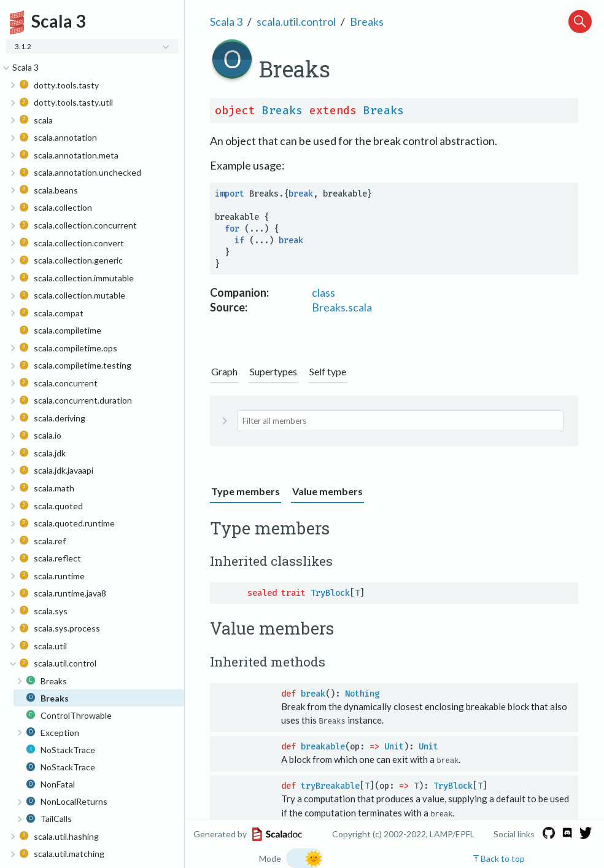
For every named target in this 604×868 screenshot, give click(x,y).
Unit (394, 747)
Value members (327, 491)
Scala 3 (226, 22)
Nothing (362, 694)
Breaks (367, 22)
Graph (224, 371)
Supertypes (273, 371)
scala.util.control (296, 22)
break (313, 694)
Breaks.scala (342, 307)
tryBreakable (330, 785)
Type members (246, 491)
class (323, 292)
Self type (328, 371)
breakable (323, 747)
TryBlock (330, 593)
